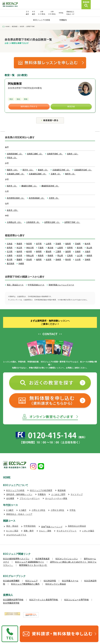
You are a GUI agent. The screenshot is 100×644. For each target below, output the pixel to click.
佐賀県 (49, 260)
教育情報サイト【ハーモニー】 (33, 565)
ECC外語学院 (50, 581)
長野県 (70, 248)
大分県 (78, 260)
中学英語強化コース (36, 285)
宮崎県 (87, 260)
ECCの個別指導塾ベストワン (16, 559)
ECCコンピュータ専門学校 (77, 600)
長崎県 (58, 260)
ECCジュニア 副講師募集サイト (30, 562)
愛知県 (49, 252)
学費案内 (63, 20)
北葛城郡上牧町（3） (16, 174)
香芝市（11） (28, 170)
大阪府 (87, 252)
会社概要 (10, 498)
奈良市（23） (12, 210)
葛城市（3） (43, 170)
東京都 (50, 248)
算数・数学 (29, 531)
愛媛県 (19, 260)
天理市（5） (54, 198)
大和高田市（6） (33, 222)
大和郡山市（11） (14, 222)
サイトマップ (77, 494)
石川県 (10, 252)
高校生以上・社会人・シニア (19, 514)
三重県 (58, 252)
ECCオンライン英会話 (56, 584)
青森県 (19, 244)
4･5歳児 (22, 510)
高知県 (29, 260)
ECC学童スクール (70, 581)
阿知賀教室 (15, 84)
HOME (7, 477)
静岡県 (39, 252)
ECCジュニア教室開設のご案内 (25, 584)
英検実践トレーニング (52, 527)
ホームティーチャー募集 (56, 498)
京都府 (78, 252)
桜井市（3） (12, 186)
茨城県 (78, 244)
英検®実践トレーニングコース (61, 285)
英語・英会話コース (15, 285)
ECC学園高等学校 (11, 603)
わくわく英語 (12, 531)
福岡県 (39, 260)
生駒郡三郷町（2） (35, 154)
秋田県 (29, 244)
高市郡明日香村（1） (16, 198)
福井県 (19, 252)
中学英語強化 (30, 526)
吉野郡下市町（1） (72, 222)
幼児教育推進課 (42, 559)
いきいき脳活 (88, 531)
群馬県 (10, 248)
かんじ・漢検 (45, 531)
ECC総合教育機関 (11, 581)
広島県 (70, 256)
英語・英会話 (12, 526)
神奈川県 (30, 248)
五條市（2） (56, 174)
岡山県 (60, 256)
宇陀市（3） (12, 158)
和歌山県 (30, 256)
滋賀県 (68, 252)
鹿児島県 (11, 264)
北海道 (10, 244)
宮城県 (58, 244)
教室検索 (62, 490)
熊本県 (68, 260)
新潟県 (80, 248)
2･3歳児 (10, 510)
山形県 (49, 244)
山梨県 (60, 248)
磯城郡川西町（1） (29, 186)
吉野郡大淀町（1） (52, 222)
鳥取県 (41, 256)
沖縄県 (21, 264)
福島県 (68, 244)
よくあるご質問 (58, 494)
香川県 (10, 260)
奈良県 (19, 256)
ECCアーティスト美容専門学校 (44, 600)
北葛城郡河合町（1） (83, 170)
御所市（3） (70, 174)
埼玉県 (19, 248)
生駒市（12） (73, 154)
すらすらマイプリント (67, 531)
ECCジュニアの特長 (42, 20)
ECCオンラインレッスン (67, 559)
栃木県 (87, 244)
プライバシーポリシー (30, 498)
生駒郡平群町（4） (55, 154)
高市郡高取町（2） (37, 198)
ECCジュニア (31, 581)
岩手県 (39, 244)
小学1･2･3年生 (38, 510)
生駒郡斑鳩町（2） (15, 154)
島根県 (50, 256)
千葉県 (41, 248)
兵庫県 (10, 256)
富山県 (89, 248)
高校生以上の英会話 (77, 526)
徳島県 (89, 256)
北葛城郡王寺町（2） (61, 170)
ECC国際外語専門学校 (13, 600)
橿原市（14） (12, 170)
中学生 (61, 13)
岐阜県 (29, 252)
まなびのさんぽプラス (16, 535)
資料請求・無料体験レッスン (19, 494)
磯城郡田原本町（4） (50, 186)
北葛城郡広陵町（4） (38, 174)
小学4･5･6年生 (57, 510)
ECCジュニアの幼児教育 (41, 490)
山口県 (80, 256)
